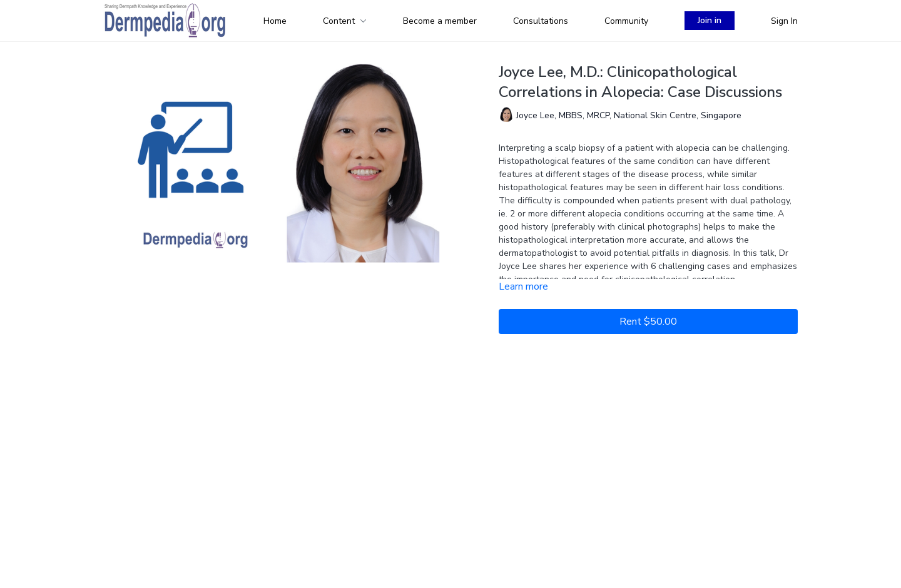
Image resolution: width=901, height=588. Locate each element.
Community (626, 21)
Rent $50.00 (648, 322)
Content (345, 21)
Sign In (784, 21)
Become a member (440, 21)
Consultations (541, 21)
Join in (710, 20)
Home (275, 21)
